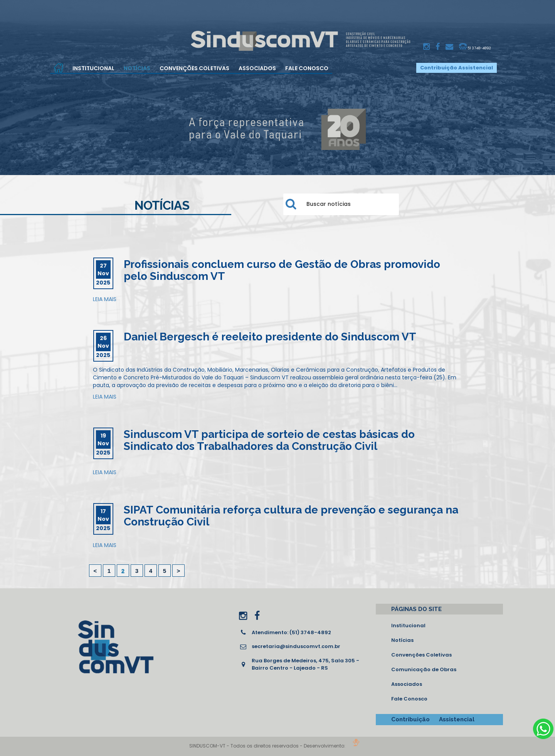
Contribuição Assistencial (457, 68)
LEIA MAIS (105, 299)
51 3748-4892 (475, 47)
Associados (257, 68)
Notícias (137, 68)
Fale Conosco (307, 68)
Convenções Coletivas (194, 68)
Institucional (93, 68)
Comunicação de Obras (424, 669)
